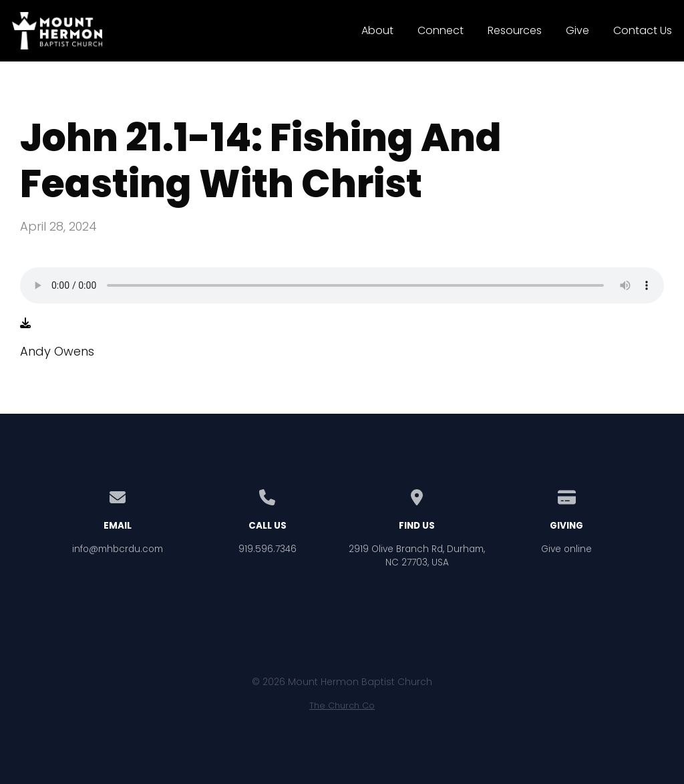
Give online (566, 549)
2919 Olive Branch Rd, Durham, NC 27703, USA (417, 556)
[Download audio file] (25, 323)
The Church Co (342, 705)
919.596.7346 (268, 549)
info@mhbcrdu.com (118, 549)
